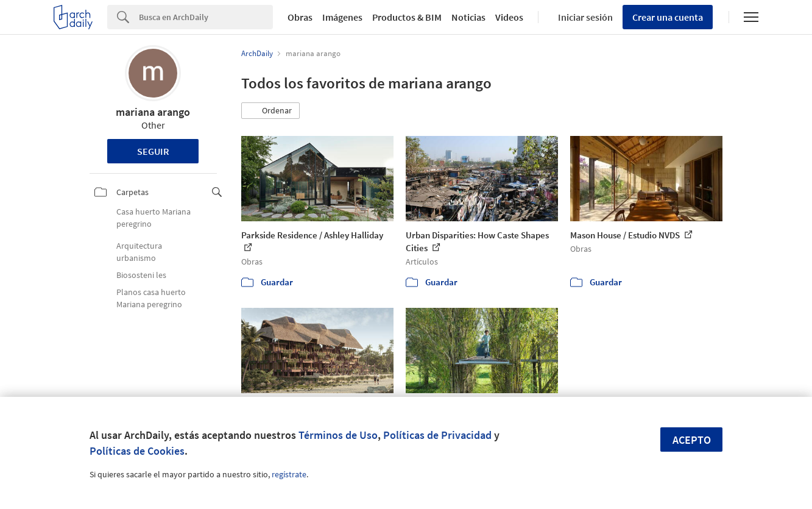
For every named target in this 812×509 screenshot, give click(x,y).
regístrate (289, 474)
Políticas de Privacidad (437, 435)
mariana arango (153, 112)
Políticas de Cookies (137, 451)
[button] (270, 111)
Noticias (468, 17)
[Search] (206, 17)
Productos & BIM (407, 17)
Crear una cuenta (668, 17)
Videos (509, 17)
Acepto (692, 440)
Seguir (153, 151)
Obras (300, 17)
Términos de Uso (338, 435)
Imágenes (342, 17)
